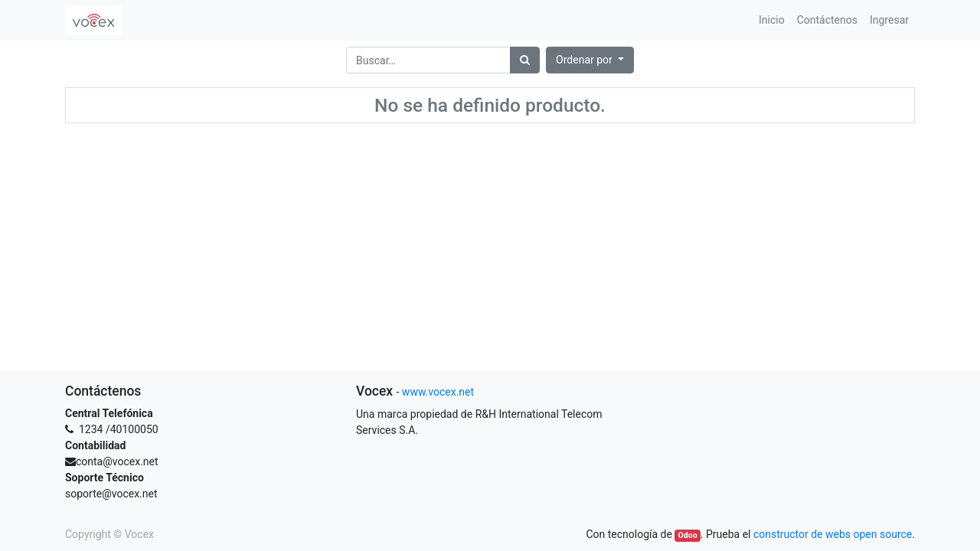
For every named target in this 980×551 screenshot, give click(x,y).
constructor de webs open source (833, 534)
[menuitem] (772, 20)
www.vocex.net (438, 392)
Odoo (688, 535)
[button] (590, 60)
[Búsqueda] (525, 60)
